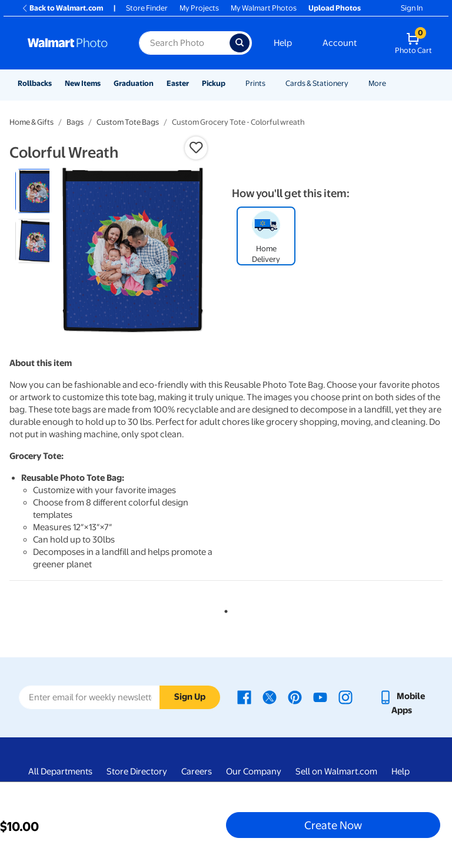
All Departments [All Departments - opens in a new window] (60, 771)
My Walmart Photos (264, 8)
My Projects (199, 8)
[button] (196, 148)
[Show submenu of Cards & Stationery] (354, 83)
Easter (178, 83)
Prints (255, 83)
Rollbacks (35, 83)
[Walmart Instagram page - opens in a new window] (345, 696)
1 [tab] (224, 609)
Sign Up (190, 697)
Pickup (214, 83)
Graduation (134, 83)
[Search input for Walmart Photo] (184, 43)
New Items (83, 83)
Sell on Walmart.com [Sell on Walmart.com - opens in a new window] (336, 771)
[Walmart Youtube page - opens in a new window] (320, 696)
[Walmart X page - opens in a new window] (270, 696)
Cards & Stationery (317, 83)
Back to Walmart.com (62, 8)
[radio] (37, 191)
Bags (75, 122)
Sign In (412, 8)
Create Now (333, 825)
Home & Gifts (31, 122)
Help (283, 43)
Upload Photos (335, 8)
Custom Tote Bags (128, 122)
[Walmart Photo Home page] (71, 43)
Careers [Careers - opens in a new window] (197, 771)
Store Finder (147, 8)
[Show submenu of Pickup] (231, 83)
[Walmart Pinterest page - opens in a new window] (295, 696)
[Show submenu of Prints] (271, 83)
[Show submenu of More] (391, 83)
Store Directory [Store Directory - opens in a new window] (137, 771)
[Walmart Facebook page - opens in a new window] (244, 696)
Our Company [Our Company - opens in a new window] (254, 771)
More (377, 83)
